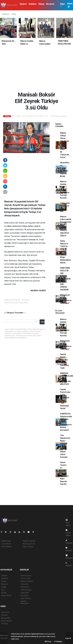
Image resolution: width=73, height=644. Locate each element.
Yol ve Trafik (25, 578)
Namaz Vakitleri (27, 581)
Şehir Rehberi (26, 598)
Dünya (41, 4)
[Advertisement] (36, 70)
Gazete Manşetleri (25, 602)
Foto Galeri (68, 523)
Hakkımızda (6, 541)
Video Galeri (68, 533)
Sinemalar (25, 593)
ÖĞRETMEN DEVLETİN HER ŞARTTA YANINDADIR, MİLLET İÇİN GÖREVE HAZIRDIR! (66, 279)
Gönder (43, 322)
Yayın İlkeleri (6, 544)
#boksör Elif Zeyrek (12, 300)
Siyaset (23, 4)
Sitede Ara (5, 612)
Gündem (33, 4)
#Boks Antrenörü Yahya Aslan (16, 303)
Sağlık (4, 587)
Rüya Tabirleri (7, 621)
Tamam (58, 641)
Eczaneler (24, 584)
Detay (48, 641)
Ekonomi (50, 4)
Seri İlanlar (25, 595)
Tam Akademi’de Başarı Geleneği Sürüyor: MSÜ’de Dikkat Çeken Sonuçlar (65, 446)
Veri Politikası (7, 547)
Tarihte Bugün (26, 590)
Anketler (5, 615)
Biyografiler (6, 618)
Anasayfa (6, 14)
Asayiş (4, 593)
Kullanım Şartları (29, 541)
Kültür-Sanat (6, 595)
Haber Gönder (28, 547)
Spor (3, 590)
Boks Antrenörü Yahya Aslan (21, 226)
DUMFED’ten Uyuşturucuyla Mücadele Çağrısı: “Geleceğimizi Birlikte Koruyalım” (66, 422)
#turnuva (25, 300)
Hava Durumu (26, 576)
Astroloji (5, 624)
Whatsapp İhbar (29, 544)
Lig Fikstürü (25, 587)
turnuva (32, 240)
